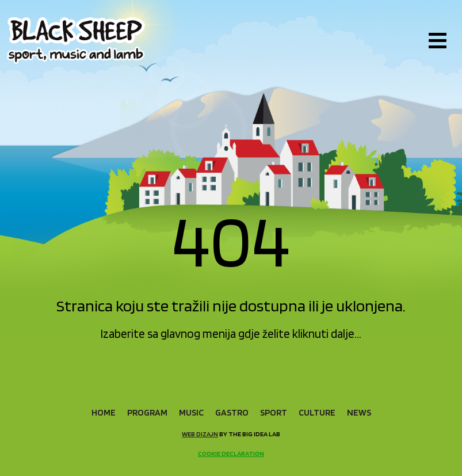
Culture (317, 412)
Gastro (232, 412)
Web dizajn (200, 434)
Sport (274, 412)
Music (191, 412)
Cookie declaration (231, 453)
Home (104, 412)
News (359, 412)
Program (147, 412)
